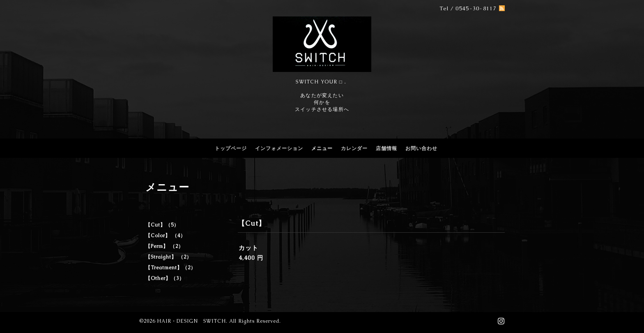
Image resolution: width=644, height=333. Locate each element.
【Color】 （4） (166, 236)
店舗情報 (386, 148)
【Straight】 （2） (169, 257)
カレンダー (354, 148)
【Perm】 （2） (164, 246)
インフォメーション (279, 148)
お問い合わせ (421, 148)
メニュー (322, 148)
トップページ (231, 148)
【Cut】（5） (162, 225)
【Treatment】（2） (171, 268)
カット (248, 248)
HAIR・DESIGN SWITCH (191, 321)
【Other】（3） (165, 278)
